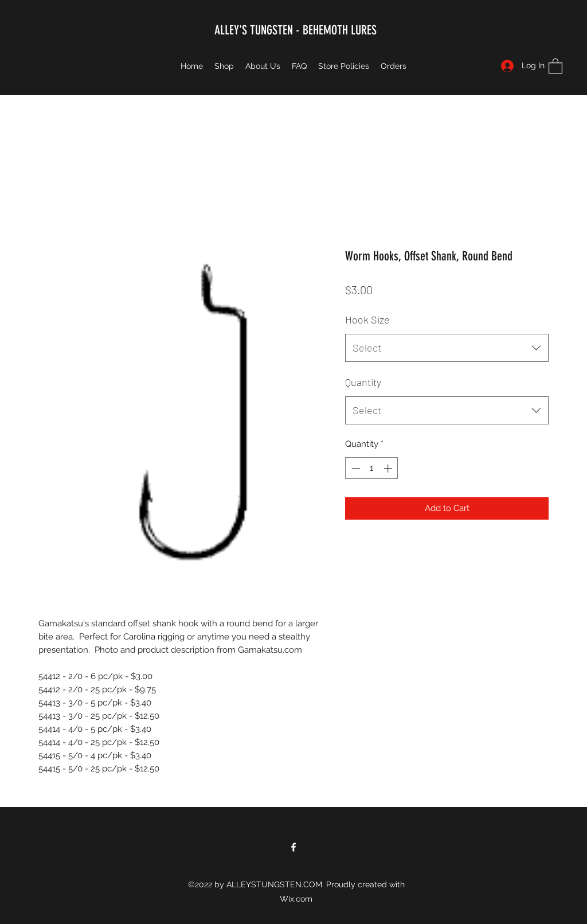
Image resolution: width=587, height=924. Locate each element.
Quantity (363, 382)
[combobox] (447, 348)
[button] (555, 66)
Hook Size (367, 319)
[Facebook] (293, 847)
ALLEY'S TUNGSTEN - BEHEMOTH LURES (296, 30)
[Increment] (389, 468)
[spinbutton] (372, 468)
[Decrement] (355, 468)
